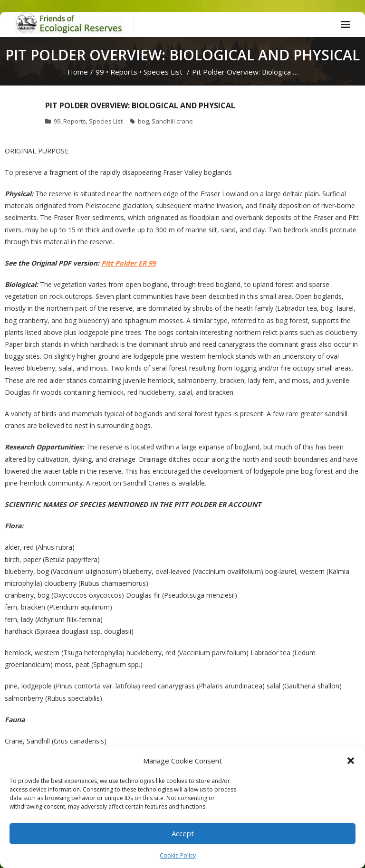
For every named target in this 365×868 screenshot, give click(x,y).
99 (100, 72)
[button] (351, 761)
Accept (183, 833)
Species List (163, 72)
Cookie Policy (178, 855)
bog (143, 121)
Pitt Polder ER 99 (129, 263)
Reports (124, 72)
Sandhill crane (172, 121)
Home (78, 72)
